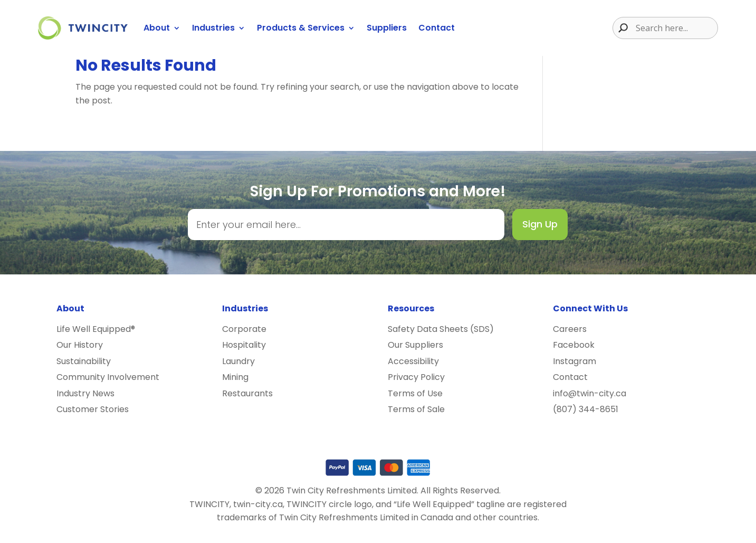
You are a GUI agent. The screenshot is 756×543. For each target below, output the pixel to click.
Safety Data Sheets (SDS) (441, 329)
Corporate (244, 329)
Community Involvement (108, 377)
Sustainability (84, 361)
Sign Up (540, 224)
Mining (235, 377)
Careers (570, 329)
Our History (80, 345)
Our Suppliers (415, 345)
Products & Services (301, 28)
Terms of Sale (416, 409)
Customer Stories (93, 409)
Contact (437, 28)
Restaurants (247, 393)
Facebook (574, 345)
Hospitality (244, 345)
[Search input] (675, 28)
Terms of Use (415, 393)
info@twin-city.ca (590, 393)
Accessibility (413, 361)
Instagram (575, 361)
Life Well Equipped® (96, 329)
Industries (213, 28)
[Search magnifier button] (620, 28)
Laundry (238, 361)
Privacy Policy (416, 377)
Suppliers (387, 28)
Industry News (85, 393)
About (157, 28)
